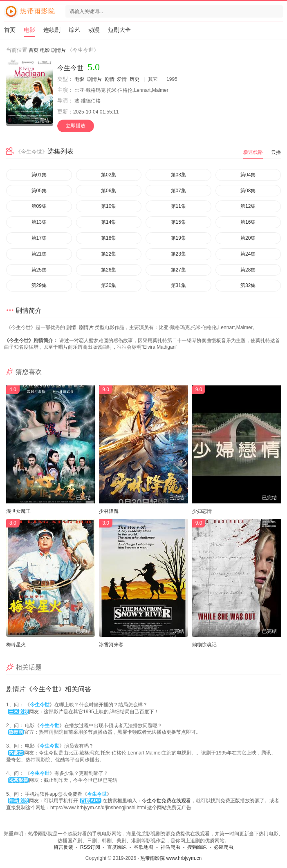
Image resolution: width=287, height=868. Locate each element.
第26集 (109, 270)
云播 (276, 152)
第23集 (178, 254)
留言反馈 (63, 847)
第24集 (248, 254)
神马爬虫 (170, 847)
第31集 (178, 285)
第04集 (248, 175)
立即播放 (76, 126)
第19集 (178, 238)
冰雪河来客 (111, 645)
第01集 (39, 175)
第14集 (109, 222)
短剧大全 (119, 30)
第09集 (39, 206)
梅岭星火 (16, 645)
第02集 (109, 175)
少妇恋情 (202, 511)
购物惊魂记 (204, 645)
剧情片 (58, 50)
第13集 (39, 222)
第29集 (39, 285)
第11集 (178, 206)
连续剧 (52, 30)
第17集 (39, 238)
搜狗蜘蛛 (197, 847)
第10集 (109, 206)
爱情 (122, 79)
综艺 (74, 30)
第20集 (248, 238)
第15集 (178, 222)
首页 (10, 30)
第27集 (178, 270)
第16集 (248, 222)
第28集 (248, 270)
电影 (29, 30)
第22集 (109, 254)
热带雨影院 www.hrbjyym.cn (171, 858)
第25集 (39, 270)
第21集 (39, 254)
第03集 (178, 175)
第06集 (109, 191)
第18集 (109, 238)
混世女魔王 (18, 511)
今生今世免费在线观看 (166, 801)
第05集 (39, 191)
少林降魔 (109, 511)
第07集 (178, 191)
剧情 (110, 79)
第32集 (248, 285)
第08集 (248, 191)
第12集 (248, 206)
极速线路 (253, 152)
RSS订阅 (90, 847)
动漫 (94, 30)
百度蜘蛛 (117, 847)
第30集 (109, 285)
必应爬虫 (224, 847)
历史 (135, 79)
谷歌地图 (143, 847)
